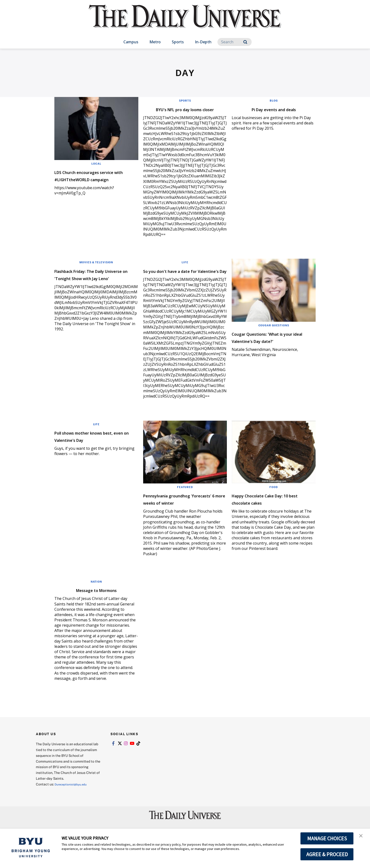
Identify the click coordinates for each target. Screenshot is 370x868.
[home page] (185, 22)
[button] (362, 837)
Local (96, 163)
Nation (96, 603)
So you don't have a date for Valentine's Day (183, 281)
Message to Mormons (96, 611)
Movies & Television (96, 269)
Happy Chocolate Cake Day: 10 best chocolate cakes (270, 513)
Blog (274, 100)
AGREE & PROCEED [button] (327, 854)
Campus (131, 42)
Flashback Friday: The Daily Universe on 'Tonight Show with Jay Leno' (92, 285)
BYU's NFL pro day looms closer (178, 112)
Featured (185, 501)
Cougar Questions (274, 332)
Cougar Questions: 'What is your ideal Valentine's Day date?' (270, 348)
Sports (178, 42)
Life (185, 269)
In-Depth (203, 42)
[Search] (235, 42)
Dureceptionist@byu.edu (74, 806)
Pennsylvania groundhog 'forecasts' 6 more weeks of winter (182, 517)
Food (274, 501)
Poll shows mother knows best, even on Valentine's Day (96, 450)
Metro (155, 42)
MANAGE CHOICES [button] (327, 838)
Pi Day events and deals (274, 109)
